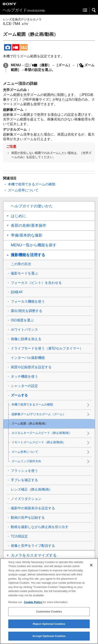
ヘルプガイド (24, 10)
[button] (94, 10)
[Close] (91, 568)
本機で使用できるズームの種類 (32, 184)
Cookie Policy (33, 605)
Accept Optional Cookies (49, 639)
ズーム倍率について (23, 190)
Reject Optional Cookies (49, 627)
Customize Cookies (49, 614)
